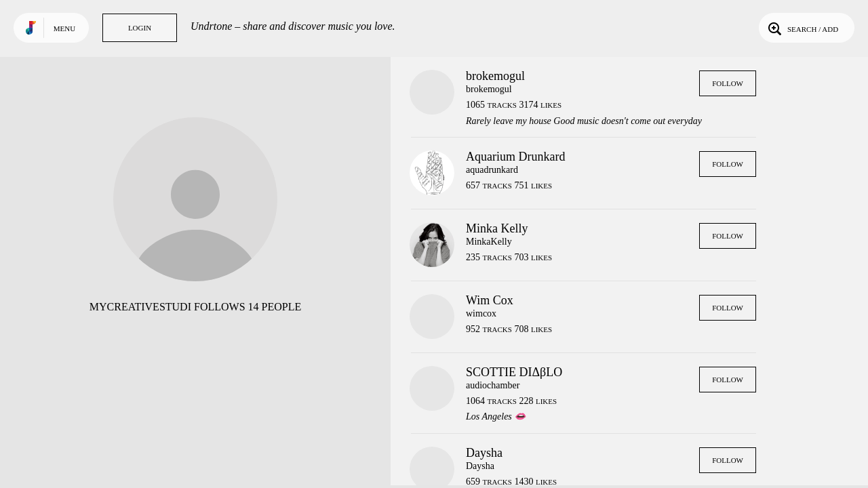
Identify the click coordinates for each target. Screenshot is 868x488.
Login (140, 28)
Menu (64, 28)
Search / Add (802, 28)
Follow (728, 83)
